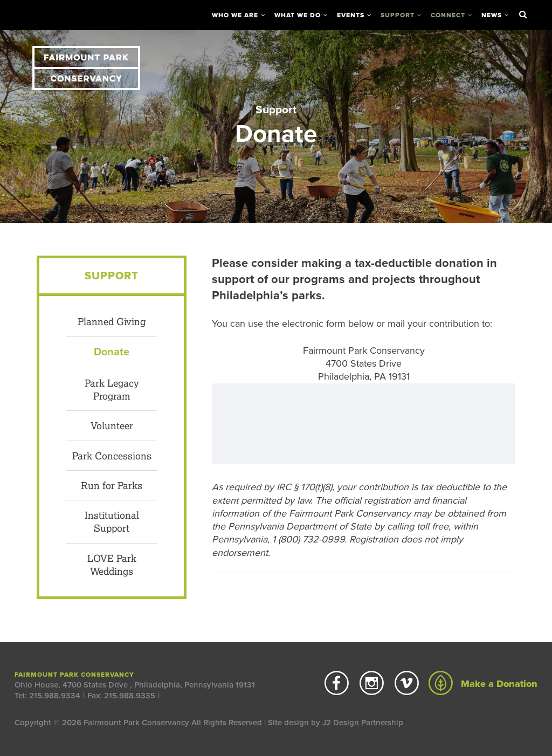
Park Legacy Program (112, 389)
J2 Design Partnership (363, 723)
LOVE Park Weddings (112, 565)
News (492, 15)
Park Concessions (112, 456)
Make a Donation (483, 684)
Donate (112, 352)
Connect (448, 15)
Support (398, 15)
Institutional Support (112, 521)
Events (351, 15)
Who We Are (235, 15)
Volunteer (112, 425)
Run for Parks (112, 485)
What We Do (298, 15)
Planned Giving (112, 321)
